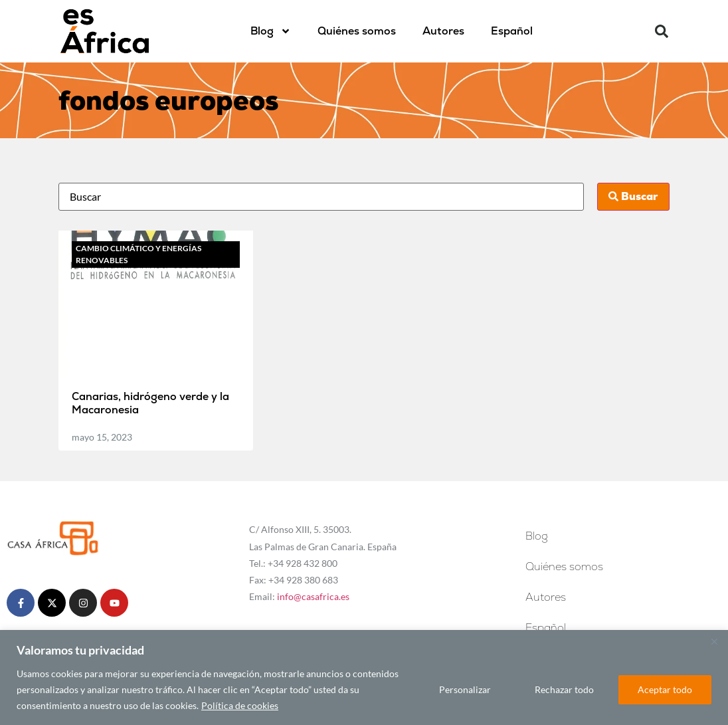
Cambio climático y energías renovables (138, 254)
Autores (443, 31)
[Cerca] (714, 641)
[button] (662, 31)
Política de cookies (240, 705)
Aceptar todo (665, 689)
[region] (364, 677)
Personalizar (465, 689)
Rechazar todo (564, 689)
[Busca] (321, 197)
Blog (271, 31)
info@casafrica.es (313, 596)
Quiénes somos (357, 31)
